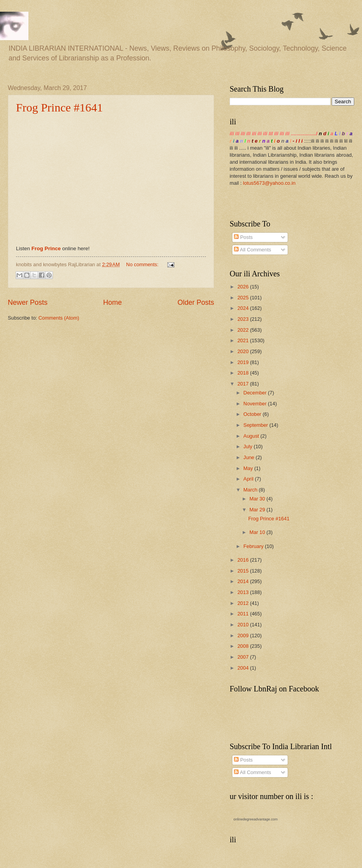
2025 (244, 298)
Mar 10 (258, 532)
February (254, 546)
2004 (244, 668)
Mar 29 (258, 510)
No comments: (143, 264)
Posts (243, 237)
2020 (244, 351)
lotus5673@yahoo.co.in (269, 183)
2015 (244, 571)
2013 (244, 592)
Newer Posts (28, 302)
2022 (244, 330)
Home (112, 302)
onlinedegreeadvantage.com (256, 819)
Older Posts (196, 302)
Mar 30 (258, 499)
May (249, 468)
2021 (244, 340)
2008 (244, 646)
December (256, 393)
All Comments (252, 250)
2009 (244, 636)
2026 (244, 287)
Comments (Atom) (59, 318)
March (251, 490)
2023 (244, 319)
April (249, 479)
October (253, 414)
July (248, 446)
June (250, 457)
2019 (244, 362)
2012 (244, 603)
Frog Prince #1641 (59, 107)
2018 (244, 373)
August (252, 436)
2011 (244, 614)
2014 (244, 581)
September (256, 425)
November (256, 404)
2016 (244, 560)
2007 (244, 657)
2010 (244, 625)
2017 (244, 384)
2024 (244, 308)
